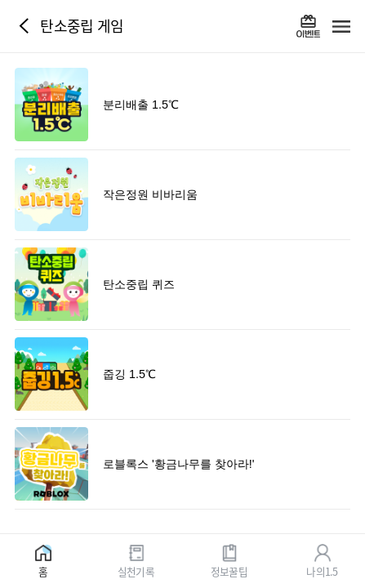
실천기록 (136, 570)
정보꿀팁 (229, 570)
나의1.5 (322, 570)
